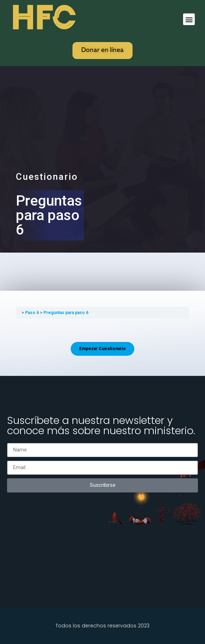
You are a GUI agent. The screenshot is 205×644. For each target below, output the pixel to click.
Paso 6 (33, 313)
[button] (189, 19)
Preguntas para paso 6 (66, 313)
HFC (43, 18)
